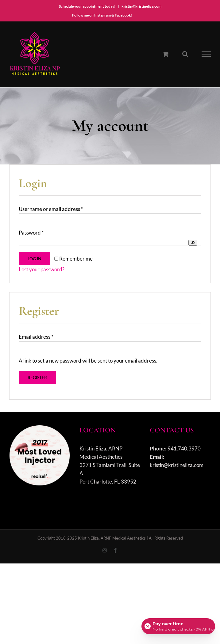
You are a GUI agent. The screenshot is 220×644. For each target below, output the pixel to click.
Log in (35, 259)
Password (31, 233)
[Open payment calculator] (178, 626)
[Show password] (193, 243)
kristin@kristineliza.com (141, 6)
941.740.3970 (184, 448)
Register (37, 377)
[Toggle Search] (185, 54)
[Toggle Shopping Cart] (166, 54)
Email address (36, 337)
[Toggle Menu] (206, 54)
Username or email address (51, 209)
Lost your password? (42, 269)
